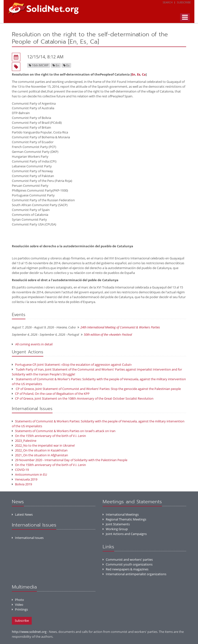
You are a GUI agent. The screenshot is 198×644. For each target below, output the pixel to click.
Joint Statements (116, 524)
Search (168, 2)
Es (139, 74)
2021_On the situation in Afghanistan (40, 455)
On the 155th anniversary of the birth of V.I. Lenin (49, 436)
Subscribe (184, 2)
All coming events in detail (34, 344)
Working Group (115, 529)
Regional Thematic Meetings (124, 519)
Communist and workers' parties (128, 559)
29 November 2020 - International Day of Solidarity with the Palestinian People (70, 460)
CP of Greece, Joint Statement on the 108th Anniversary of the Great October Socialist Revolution (83, 398)
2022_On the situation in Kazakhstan (40, 450)
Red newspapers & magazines (126, 569)
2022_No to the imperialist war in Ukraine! (43, 445)
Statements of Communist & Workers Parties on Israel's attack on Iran (64, 431)
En (133, 74)
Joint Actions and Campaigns (125, 534)
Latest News (22, 514)
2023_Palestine (24, 441)
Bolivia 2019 (22, 484)
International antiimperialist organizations (134, 574)
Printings (20, 609)
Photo (18, 600)
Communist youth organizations (128, 564)
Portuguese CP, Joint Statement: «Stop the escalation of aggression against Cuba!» (72, 365)
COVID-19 (20, 470)
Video (18, 605)
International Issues (28, 538)
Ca (144, 74)
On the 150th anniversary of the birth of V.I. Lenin (49, 465)
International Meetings (121, 514)
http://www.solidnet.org (29, 632)
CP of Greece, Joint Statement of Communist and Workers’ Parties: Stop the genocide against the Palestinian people (96, 389)
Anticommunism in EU (29, 474)
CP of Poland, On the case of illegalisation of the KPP (51, 394)
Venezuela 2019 (25, 479)
